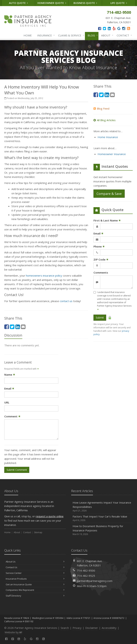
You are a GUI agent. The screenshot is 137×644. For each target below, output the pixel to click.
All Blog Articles (105, 120)
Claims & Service (70, 35)
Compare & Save (109, 194)
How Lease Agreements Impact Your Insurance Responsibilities (102, 507)
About (106, 35)
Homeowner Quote (52, 3)
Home (28, 35)
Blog (92, 35)
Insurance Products (35, 579)
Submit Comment (17, 470)
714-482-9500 (86, 570)
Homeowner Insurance (112, 154)
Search (65, 628)
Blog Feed (101, 108)
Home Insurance (108, 137)
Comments (101, 272)
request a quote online (50, 516)
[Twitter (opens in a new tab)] (104, 28)
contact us (66, 301)
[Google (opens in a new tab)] (119, 28)
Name (10, 375)
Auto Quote (18, 3)
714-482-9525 (86, 576)
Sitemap (38, 532)
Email (9, 388)
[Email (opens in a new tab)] (23, 327)
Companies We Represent (35, 590)
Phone (99, 246)
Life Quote (119, 3)
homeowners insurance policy (44, 276)
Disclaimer (92, 628)
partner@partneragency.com (95, 581)
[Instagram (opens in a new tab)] (124, 28)
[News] (129, 28)
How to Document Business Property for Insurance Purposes (102, 530)
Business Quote (85, 3)
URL (7, 402)
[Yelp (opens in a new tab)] (114, 28)
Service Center (35, 573)
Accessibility (109, 628)
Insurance (45, 35)
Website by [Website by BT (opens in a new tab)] (13, 632)
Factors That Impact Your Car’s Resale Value (102, 518)
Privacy (77, 628)
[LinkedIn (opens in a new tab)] (109, 28)
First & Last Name (107, 220)
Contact (124, 35)
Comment (12, 416)
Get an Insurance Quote (35, 584)
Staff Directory (35, 596)
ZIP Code (101, 259)
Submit (100, 318)
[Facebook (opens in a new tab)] (100, 28)
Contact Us (35, 567)
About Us (35, 562)
